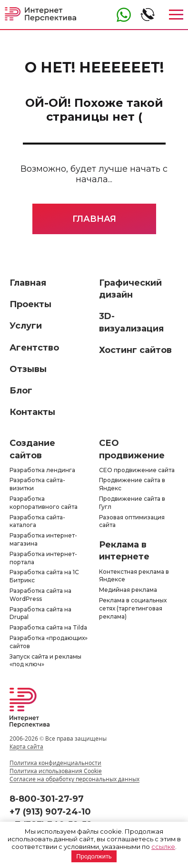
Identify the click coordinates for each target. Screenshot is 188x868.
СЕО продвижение (132, 449)
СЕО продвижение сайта (137, 470)
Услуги (26, 326)
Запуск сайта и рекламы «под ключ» (45, 661)
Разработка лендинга (42, 470)
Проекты (30, 304)
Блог (21, 391)
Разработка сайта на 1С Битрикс (44, 576)
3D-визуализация (131, 322)
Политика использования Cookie (56, 771)
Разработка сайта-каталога (37, 521)
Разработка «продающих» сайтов (49, 642)
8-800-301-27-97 (47, 799)
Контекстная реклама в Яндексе (134, 576)
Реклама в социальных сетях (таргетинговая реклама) (133, 608)
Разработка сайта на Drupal (40, 613)
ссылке (163, 847)
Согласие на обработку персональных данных (74, 779)
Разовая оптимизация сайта (132, 521)
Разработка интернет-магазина (43, 539)
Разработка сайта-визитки (37, 484)
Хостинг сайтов (135, 350)
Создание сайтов (32, 449)
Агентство (34, 348)
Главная (94, 219)
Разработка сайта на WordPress (40, 595)
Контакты (32, 412)
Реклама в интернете (124, 551)
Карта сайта (26, 747)
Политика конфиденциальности (55, 763)
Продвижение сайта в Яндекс (132, 484)
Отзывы (28, 369)
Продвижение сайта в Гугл (132, 503)
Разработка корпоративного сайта (44, 503)
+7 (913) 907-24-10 (50, 812)
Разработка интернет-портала (43, 558)
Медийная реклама (128, 590)
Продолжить (94, 856)
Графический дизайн (130, 289)
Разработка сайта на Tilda (48, 627)
